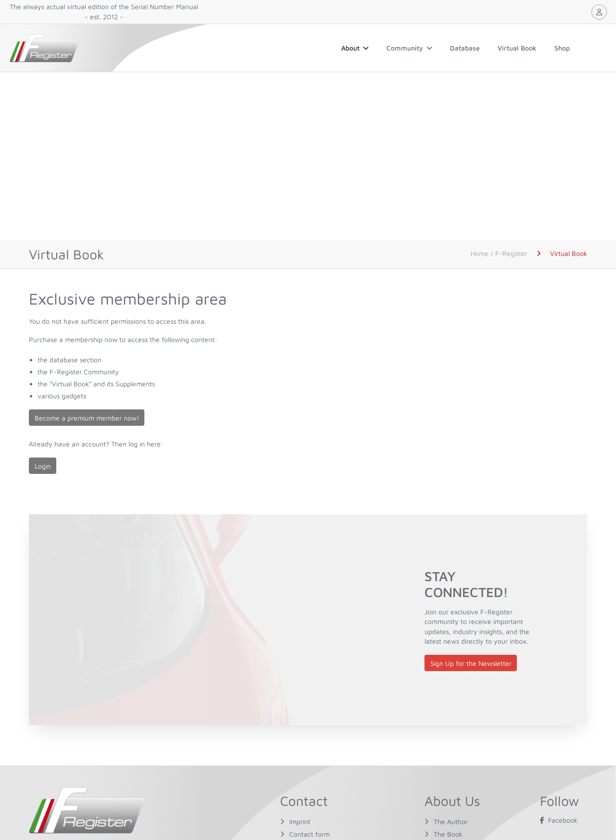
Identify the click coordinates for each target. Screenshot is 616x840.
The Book (448, 834)
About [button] (355, 48)
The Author (451, 821)
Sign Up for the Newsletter (471, 663)
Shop (562, 48)
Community (409, 48)
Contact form (309, 834)
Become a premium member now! (87, 418)
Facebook (559, 820)
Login (43, 466)
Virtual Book (517, 48)
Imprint (300, 821)
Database (465, 48)
